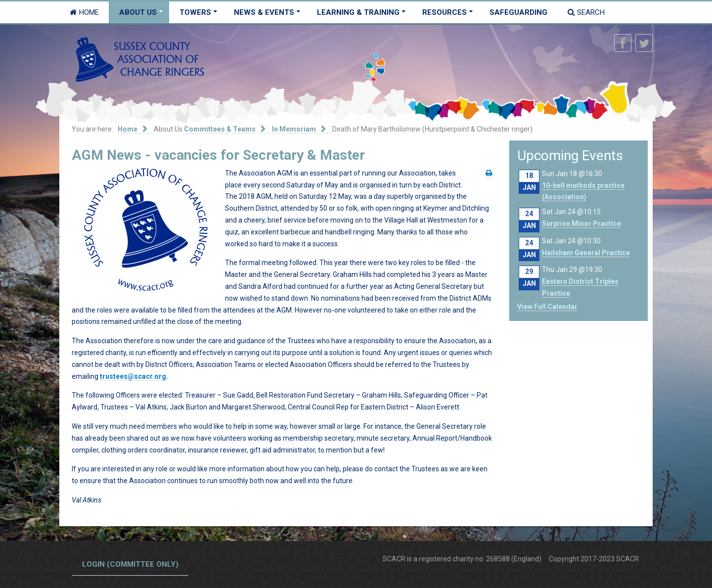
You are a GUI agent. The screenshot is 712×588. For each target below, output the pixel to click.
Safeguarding (518, 12)
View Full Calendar (547, 307)
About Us (138, 12)
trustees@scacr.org (133, 376)
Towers (195, 12)
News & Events (264, 12)
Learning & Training (358, 12)
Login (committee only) (130, 564)
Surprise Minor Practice (581, 224)
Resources (445, 12)
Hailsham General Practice (586, 253)
